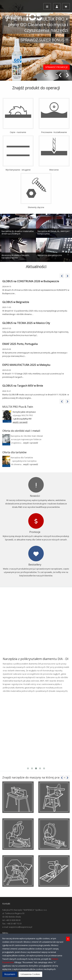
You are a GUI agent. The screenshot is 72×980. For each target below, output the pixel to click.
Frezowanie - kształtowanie (54, 116)
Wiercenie (54, 153)
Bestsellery (35, 565)
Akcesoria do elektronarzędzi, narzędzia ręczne (16, 256)
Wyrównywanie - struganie (18, 153)
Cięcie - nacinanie (18, 116)
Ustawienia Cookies (30, 974)
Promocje (35, 532)
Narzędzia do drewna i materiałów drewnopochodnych (18, 232)
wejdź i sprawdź (31, 443)
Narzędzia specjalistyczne (50, 255)
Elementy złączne (36, 191)
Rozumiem (10, 974)
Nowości (35, 496)
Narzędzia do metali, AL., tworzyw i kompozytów (54, 232)
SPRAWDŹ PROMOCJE (56, 67)
